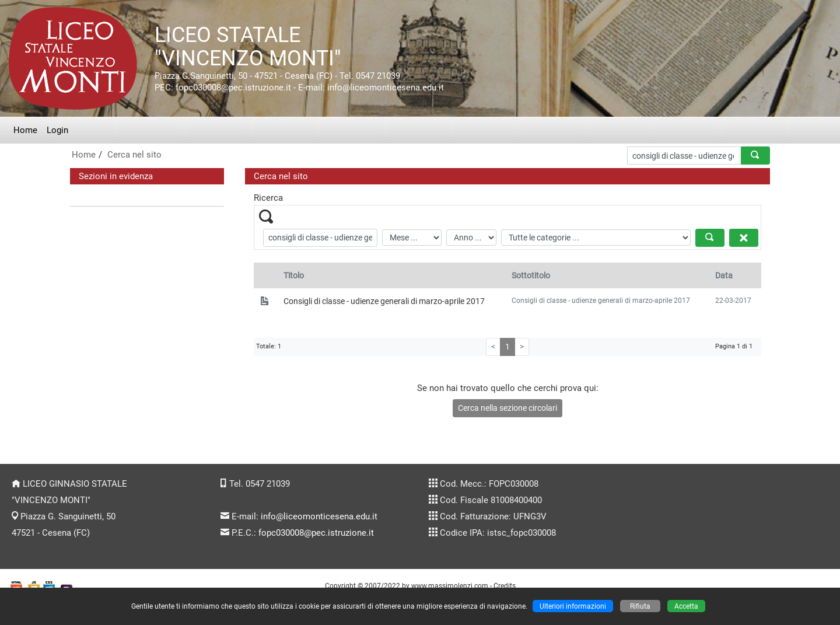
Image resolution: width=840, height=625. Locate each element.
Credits (505, 586)
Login (57, 130)
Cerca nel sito (134, 155)
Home (25, 130)
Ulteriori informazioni (573, 606)
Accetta (686, 606)
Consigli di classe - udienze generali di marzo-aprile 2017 (384, 301)
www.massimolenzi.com (450, 586)
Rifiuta (640, 606)
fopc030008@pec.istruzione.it (316, 533)
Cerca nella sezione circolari (508, 408)
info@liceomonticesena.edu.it (319, 516)
